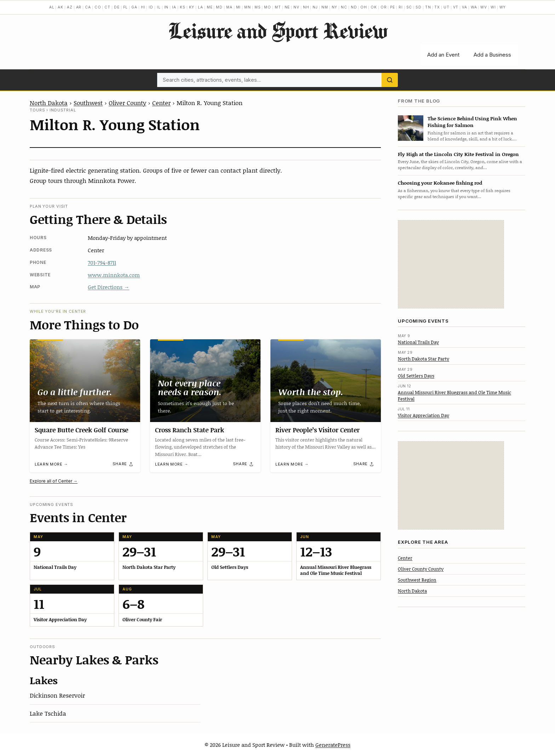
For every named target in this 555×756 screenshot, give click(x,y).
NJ (315, 7)
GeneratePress (333, 745)
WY (503, 7)
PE (393, 7)
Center (161, 103)
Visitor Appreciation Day (424, 415)
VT (456, 7)
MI (239, 7)
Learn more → (51, 464)
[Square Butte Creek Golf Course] (85, 381)
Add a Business (492, 55)
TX (437, 7)
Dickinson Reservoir (57, 695)
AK (61, 7)
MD (219, 7)
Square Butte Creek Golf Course (81, 430)
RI (401, 7)
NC (344, 7)
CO (98, 7)
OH (364, 7)
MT (278, 7)
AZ (70, 7)
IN (167, 7)
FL (126, 7)
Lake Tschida (48, 713)
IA (174, 7)
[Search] (390, 80)
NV (296, 7)
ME (210, 7)
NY (335, 7)
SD (419, 7)
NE (287, 7)
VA (465, 7)
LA (201, 7)
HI (143, 7)
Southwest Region (417, 580)
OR (384, 7)
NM (325, 7)
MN (248, 7)
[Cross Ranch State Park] (205, 381)
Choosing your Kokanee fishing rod (440, 183)
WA (474, 7)
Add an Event (443, 55)
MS (258, 7)
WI (493, 7)
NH (306, 7)
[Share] (123, 464)
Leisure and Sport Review (278, 30)
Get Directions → (108, 287)
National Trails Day (418, 342)
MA (229, 7)
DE (117, 7)
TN (428, 7)
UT (447, 7)
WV (484, 7)
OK (374, 7)
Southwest (88, 103)
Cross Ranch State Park (190, 430)
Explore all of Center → (54, 481)
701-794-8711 (102, 262)
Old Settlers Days (416, 376)
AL (52, 7)
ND (354, 7)
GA (134, 7)
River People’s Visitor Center (317, 430)
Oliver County (127, 103)
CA (88, 7)
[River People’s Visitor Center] (326, 381)
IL (159, 7)
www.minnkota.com (114, 275)
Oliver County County (421, 569)
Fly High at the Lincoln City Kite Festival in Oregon (458, 154)
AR (79, 7)
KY (192, 7)
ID (151, 7)
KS (183, 7)
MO (268, 7)
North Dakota (49, 103)
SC (409, 7)
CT (107, 7)
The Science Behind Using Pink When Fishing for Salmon (472, 122)
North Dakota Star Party (424, 359)
